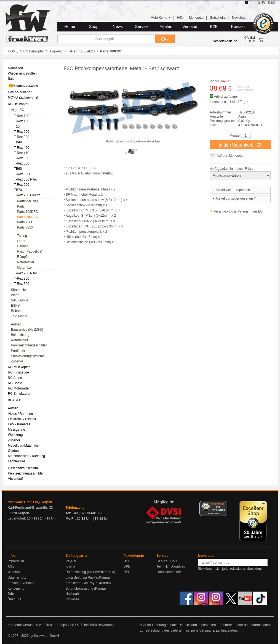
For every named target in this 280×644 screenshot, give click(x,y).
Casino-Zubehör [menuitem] (20, 92)
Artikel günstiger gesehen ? (234, 198)
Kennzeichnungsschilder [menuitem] (29, 345)
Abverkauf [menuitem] (15, 479)
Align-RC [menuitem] (18, 110)
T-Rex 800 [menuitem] (22, 284)
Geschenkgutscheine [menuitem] (23, 468)
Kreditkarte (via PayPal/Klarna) (88, 583)
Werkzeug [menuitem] (15, 435)
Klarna (70, 566)
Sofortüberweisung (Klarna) (86, 589)
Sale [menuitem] (11, 79)
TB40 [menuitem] (18, 142)
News (118, 26)
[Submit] (165, 39)
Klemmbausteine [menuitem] (23, 85)
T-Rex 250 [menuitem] (22, 132)
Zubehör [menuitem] (17, 361)
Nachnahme (75, 594)
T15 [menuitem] (17, 126)
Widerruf (14, 572)
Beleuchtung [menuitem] (20, 335)
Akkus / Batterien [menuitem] (21, 414)
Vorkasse (72, 599)
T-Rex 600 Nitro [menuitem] (26, 179)
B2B (214, 26)
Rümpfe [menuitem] (23, 257)
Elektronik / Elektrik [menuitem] (22, 419)
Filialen (166, 26)
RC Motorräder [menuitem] (19, 388)
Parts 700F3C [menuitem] (28, 217)
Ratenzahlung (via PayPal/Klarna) (90, 572)
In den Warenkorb (240, 145)
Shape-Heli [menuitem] (19, 290)
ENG (262, 2)
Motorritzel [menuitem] (25, 267)
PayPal (71, 561)
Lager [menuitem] (21, 241)
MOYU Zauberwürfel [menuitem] (23, 97)
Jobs (11, 594)
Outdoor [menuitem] (14, 451)
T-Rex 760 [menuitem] (22, 279)
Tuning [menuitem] (22, 236)
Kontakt (238, 26)
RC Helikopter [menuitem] (18, 104)
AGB (11, 566)
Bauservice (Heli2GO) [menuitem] (27, 330)
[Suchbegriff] (106, 39)
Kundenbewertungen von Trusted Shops (37, 625)
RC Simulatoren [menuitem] (20, 394)
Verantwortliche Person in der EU (238, 211)
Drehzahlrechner (169, 572)
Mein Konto (161, 18)
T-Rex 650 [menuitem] (22, 185)
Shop (94, 26)
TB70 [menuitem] (18, 190)
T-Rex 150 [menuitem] (22, 121)
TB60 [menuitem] (18, 169)
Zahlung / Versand (21, 583)
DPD (127, 566)
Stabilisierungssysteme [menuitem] (28, 356)
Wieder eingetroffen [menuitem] (22, 73)
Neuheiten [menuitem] (16, 68)
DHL (127, 561)
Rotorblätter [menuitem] (26, 262)
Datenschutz (17, 577)
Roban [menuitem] (16, 311)
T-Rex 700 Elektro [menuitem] (27, 195)
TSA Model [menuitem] (19, 316)
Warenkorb (225, 41)
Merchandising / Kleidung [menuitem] (27, 456)
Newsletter (240, 18)
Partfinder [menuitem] (18, 351)
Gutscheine (218, 18)
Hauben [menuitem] (23, 246)
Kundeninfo (16, 589)
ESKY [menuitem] (15, 306)
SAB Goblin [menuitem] (20, 300)
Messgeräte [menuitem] (17, 430)
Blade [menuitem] (15, 295)
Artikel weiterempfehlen (231, 190)
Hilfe (180, 18)
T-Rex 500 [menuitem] (22, 158)
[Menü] (224, 504)
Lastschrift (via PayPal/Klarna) (88, 577)
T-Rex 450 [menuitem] (22, 148)
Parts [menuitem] (21, 206)
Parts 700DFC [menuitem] (28, 212)
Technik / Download (171, 566)
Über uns (14, 599)
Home (70, 26)
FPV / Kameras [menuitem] (19, 424)
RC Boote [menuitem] (15, 383)
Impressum (16, 561)
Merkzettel (197, 18)
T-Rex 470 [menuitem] (22, 153)
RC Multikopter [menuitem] (19, 367)
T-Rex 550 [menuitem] (22, 163)
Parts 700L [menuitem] (25, 222)
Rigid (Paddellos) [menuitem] (30, 251)
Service (142, 26)
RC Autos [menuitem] (15, 378)
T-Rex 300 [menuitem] (22, 137)
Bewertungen (107, 625)
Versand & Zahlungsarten (218, 630)
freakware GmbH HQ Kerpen (30, 502)
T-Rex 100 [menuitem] (22, 116)
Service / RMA (167, 561)
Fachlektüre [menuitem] (17, 461)
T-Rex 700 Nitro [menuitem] (26, 273)
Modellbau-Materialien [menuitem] (24, 446)
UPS (127, 572)
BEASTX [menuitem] (14, 400)
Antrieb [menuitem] (16, 324)
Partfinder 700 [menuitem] (27, 201)
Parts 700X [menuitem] (25, 227)
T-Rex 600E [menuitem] (23, 174)
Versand (190, 26)
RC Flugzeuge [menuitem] (19, 372)
